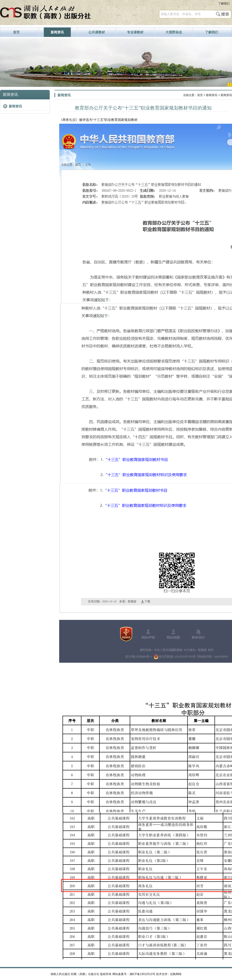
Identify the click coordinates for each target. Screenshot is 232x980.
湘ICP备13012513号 (142, 974)
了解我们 (224, 4)
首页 (16, 32)
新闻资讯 (57, 32)
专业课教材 (135, 32)
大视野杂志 (174, 32)
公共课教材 (97, 32)
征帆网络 (176, 974)
